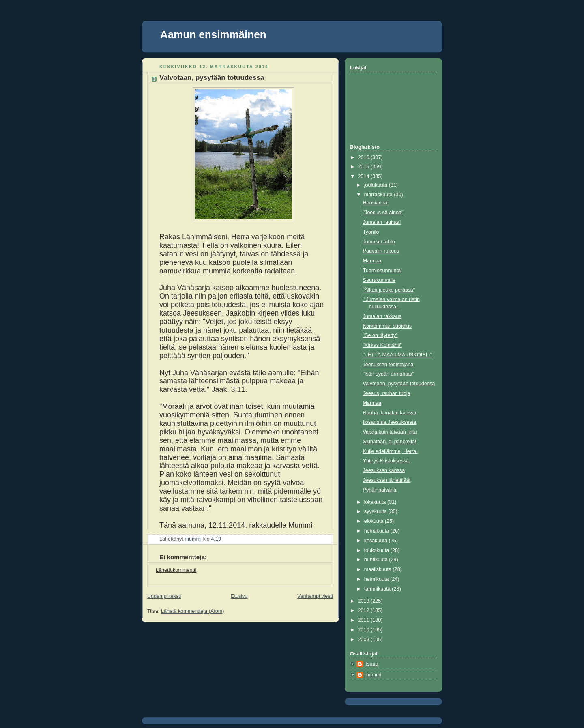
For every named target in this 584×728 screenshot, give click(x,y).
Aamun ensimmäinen (213, 34)
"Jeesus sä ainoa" (383, 213)
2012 (365, 610)
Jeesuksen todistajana (388, 365)
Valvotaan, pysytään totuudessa (399, 384)
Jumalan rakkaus (382, 316)
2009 (365, 640)
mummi (373, 675)
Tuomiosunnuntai (382, 271)
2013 (365, 601)
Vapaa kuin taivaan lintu (390, 432)
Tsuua (371, 664)
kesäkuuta (377, 541)
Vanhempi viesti (315, 596)
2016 (365, 157)
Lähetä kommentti (176, 570)
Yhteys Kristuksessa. (387, 461)
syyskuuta (376, 511)
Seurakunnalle (379, 280)
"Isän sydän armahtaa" (389, 374)
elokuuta (375, 521)
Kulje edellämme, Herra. (390, 451)
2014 (365, 176)
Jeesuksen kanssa (384, 470)
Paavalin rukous (381, 251)
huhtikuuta (377, 560)
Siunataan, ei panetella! (390, 442)
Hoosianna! (376, 203)
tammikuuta (378, 589)
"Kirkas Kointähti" (383, 345)
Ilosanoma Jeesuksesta (390, 422)
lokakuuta (376, 502)
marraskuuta (379, 195)
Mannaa (372, 261)
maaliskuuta (379, 569)
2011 (365, 620)
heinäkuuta (377, 531)
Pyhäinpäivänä (380, 490)
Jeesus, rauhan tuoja (387, 393)
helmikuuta (377, 579)
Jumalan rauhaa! (382, 222)
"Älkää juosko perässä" (389, 290)
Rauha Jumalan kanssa (390, 413)
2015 (365, 167)
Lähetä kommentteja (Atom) (193, 611)
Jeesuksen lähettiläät (387, 480)
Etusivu (239, 596)
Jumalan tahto (379, 242)
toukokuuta (377, 550)
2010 (365, 630)
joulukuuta (377, 185)
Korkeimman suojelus (388, 326)
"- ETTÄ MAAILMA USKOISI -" (398, 355)
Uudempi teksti (164, 596)
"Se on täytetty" (380, 335)
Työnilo (371, 232)
